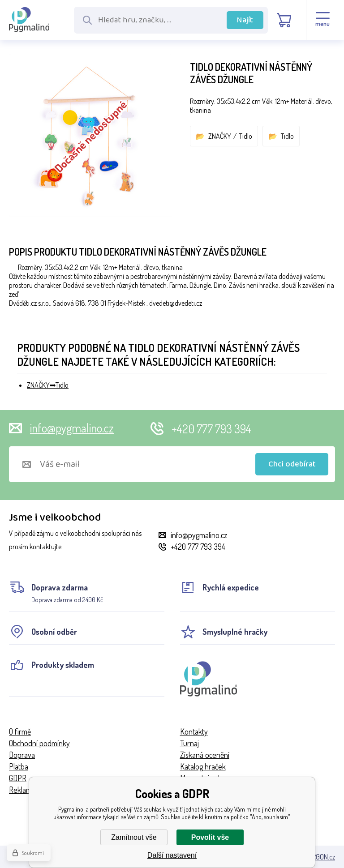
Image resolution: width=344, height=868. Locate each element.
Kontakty (194, 731)
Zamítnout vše (134, 837)
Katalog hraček (203, 766)
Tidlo (246, 136)
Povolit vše (210, 837)
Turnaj (189, 743)
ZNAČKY (220, 136)
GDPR (18, 778)
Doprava (22, 755)
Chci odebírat (292, 464)
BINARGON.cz (317, 857)
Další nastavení (172, 855)
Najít (245, 20)
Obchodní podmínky (39, 743)
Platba (19, 766)
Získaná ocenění (205, 755)
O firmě (20, 731)
